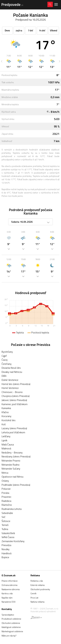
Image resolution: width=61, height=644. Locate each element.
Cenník (33, 593)
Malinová (6, 448)
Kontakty (7, 609)
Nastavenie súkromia (11, 589)
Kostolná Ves (9, 420)
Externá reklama (38, 585)
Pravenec (6, 497)
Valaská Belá (8, 533)
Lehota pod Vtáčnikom (13, 432)
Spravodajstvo (8, 615)
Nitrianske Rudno (11, 465)
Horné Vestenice (10, 388)
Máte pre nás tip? (9, 636)
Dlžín (4, 376)
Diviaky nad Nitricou (12, 372)
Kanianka (6, 408)
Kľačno (5, 412)
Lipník (4, 440)
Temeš (5, 525)
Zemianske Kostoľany (13, 541)
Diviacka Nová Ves (11, 368)
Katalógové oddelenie (11, 627)
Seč (3, 517)
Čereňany (7, 364)
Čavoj (5, 360)
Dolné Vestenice (10, 380)
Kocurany (6, 416)
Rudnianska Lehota (12, 509)
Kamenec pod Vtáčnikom (15, 404)
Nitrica (5, 473)
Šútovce (6, 521)
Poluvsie (6, 489)
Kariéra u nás (7, 593)
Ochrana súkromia (9, 585)
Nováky (6, 549)
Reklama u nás (37, 581)
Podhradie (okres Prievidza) (16, 485)
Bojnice (5, 557)
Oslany (5, 481)
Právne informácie (10, 581)
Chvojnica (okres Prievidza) (16, 396)
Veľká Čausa (8, 537)
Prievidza (6, 545)
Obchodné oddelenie (11, 623)
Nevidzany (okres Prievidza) (16, 456)
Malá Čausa (8, 444)
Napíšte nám (7, 598)
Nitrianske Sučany (11, 469)
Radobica (6, 501)
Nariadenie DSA (9, 602)
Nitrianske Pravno (11, 461)
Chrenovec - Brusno (12, 392)
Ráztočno (7, 505)
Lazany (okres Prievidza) (14, 428)
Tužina (5, 529)
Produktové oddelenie (11, 619)
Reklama (35, 575)
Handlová (6, 553)
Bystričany (7, 352)
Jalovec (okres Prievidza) (14, 400)
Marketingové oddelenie (12, 631)
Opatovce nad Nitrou (12, 477)
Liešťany (6, 436)
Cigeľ (4, 356)
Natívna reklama (37, 602)
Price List (34, 598)
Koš (4, 424)
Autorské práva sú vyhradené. (43, 611)
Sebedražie (7, 513)
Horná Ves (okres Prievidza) (16, 384)
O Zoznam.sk (9, 575)
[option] (9, 61)
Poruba (5, 493)
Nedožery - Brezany (12, 452)
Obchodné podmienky (40, 589)
